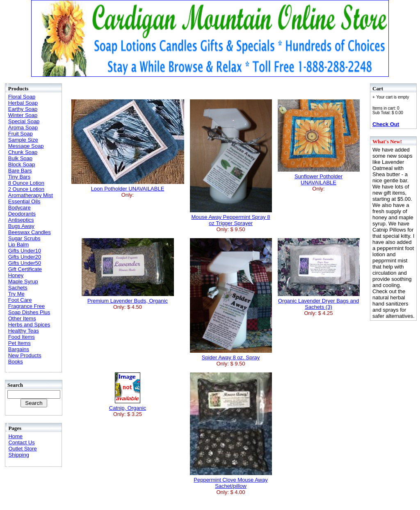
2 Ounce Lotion (26, 189)
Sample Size (23, 140)
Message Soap (26, 146)
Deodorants (22, 214)
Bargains (19, 349)
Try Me (16, 294)
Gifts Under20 (25, 257)
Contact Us (21, 442)
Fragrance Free (27, 306)
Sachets (18, 288)
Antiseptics (21, 220)
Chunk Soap (23, 152)
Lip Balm (19, 245)
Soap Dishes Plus (29, 312)
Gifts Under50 (25, 263)
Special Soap (24, 121)
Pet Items (19, 343)
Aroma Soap (23, 127)
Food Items (22, 337)
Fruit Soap (21, 134)
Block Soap (22, 164)
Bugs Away (21, 226)
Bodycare (19, 208)
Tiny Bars (19, 177)
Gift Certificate (25, 269)
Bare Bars (20, 171)
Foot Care (20, 300)
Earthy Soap (23, 109)
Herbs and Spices (29, 325)
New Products (25, 355)
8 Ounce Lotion (26, 183)
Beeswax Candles (30, 232)
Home (15, 436)
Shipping (19, 455)
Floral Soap (22, 97)
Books (16, 362)
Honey (16, 275)
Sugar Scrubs (24, 238)
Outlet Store (22, 449)
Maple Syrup (23, 281)
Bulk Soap (20, 158)
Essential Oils (24, 201)
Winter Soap (23, 115)
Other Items (22, 318)
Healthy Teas (24, 331)
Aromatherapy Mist (31, 195)
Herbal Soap (23, 103)
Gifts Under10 (25, 251)
